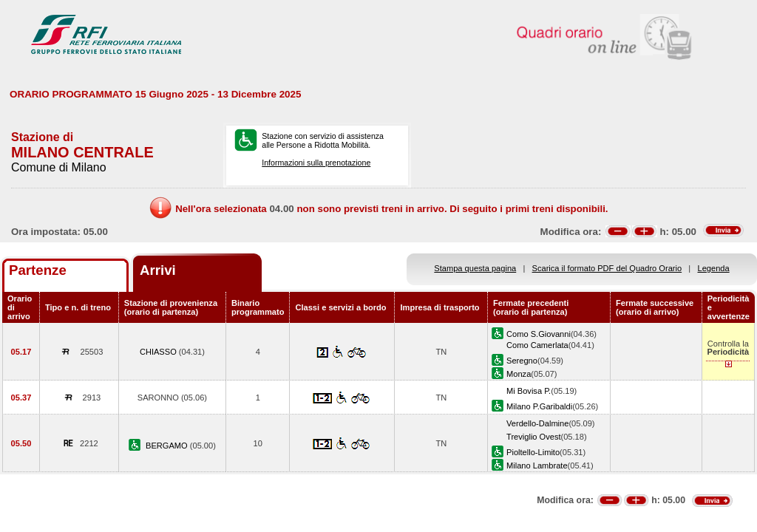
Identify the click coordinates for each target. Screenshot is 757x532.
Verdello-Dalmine (537, 423)
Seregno (522, 361)
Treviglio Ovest (533, 437)
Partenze (38, 270)
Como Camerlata (537, 345)
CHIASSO (159, 352)
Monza (519, 374)
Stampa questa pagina (475, 268)
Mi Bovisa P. (529, 391)
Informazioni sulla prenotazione (316, 163)
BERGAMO (168, 446)
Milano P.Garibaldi (539, 406)
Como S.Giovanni (539, 334)
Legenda (714, 268)
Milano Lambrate (537, 465)
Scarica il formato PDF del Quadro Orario (607, 268)
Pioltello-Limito (533, 452)
